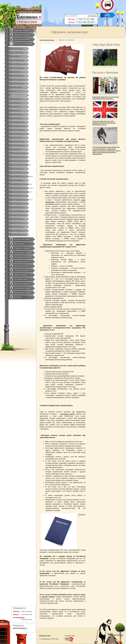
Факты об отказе (16, 118)
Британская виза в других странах (22, 176)
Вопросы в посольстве (18, 80)
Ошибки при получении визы (20, 134)
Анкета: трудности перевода (20, 203)
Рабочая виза (15, 56)
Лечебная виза (15, 111)
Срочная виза (15, 149)
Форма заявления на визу (19, 231)
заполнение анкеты (68, 414)
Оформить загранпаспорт (19, 95)
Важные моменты (16, 114)
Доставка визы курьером (19, 215)
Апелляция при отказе (18, 122)
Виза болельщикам (17, 180)
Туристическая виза (17, 52)
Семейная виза (15, 103)
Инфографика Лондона (22, 293)
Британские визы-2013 (18, 207)
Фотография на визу (17, 76)
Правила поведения (17, 219)
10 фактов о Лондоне (22, 248)
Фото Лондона (19, 244)
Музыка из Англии (21, 266)
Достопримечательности (23, 257)
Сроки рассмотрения (17, 142)
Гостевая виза (15, 107)
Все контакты (92, 16)
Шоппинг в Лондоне (22, 284)
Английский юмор (21, 279)
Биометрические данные (19, 126)
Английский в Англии (22, 288)
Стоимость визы (16, 138)
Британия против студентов (20, 172)
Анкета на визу (15, 72)
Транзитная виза (16, 99)
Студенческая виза (17, 49)
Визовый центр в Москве (19, 157)
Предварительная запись (19, 223)
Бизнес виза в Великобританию (21, 165)
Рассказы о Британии (22, 239)
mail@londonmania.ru (20, 628)
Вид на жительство (17, 169)
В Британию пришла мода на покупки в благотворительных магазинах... (106, 98)
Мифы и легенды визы (18, 130)
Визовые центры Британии (19, 196)
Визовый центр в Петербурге (20, 161)
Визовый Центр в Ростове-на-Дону (22, 188)
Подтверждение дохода (18, 234)
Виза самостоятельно (17, 83)
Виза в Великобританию (23, 44)
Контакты (18, 297)
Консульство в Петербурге (19, 153)
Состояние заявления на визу (20, 211)
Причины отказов (16, 87)
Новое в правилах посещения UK (21, 200)
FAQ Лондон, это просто (23, 253)
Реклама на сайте (45, 635)
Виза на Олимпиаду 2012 (19, 64)
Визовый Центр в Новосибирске (21, 192)
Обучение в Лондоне (22, 30)
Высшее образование (22, 39)
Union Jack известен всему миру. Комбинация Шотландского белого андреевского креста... (104, 123)
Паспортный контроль (18, 145)
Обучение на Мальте (22, 35)
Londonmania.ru (53, 107)
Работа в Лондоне (20, 275)
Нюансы (13, 91)
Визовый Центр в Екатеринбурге (21, 184)
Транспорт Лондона (21, 270)
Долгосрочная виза (17, 227)
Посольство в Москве (18, 60)
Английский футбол (21, 261)
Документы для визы (17, 68)
